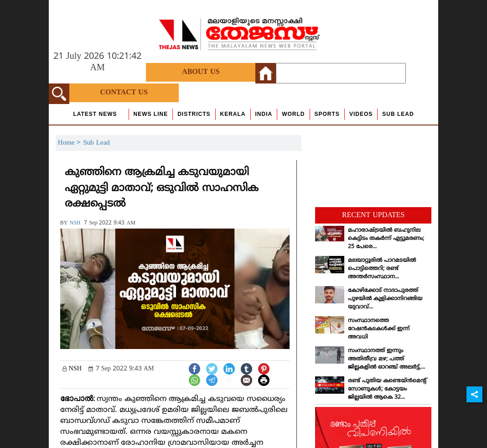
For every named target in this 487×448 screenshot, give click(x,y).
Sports (327, 114)
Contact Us (124, 93)
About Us (201, 72)
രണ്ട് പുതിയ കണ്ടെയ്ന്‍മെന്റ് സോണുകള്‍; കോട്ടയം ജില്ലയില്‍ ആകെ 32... (388, 389)
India (264, 114)
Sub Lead (398, 114)
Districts (194, 114)
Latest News (95, 114)
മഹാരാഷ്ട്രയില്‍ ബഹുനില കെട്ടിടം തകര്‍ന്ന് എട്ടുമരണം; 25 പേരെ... (386, 239)
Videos (361, 114)
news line (151, 114)
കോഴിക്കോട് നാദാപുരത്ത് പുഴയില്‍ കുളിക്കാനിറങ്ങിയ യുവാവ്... (385, 299)
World (293, 114)
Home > (71, 143)
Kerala (233, 114)
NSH (75, 223)
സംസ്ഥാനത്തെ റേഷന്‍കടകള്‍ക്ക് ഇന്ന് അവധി (379, 329)
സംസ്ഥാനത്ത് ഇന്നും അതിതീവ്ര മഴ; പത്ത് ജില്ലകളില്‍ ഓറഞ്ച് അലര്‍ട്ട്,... (386, 359)
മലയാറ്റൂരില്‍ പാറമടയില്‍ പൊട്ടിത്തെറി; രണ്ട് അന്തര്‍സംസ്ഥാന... (382, 269)
